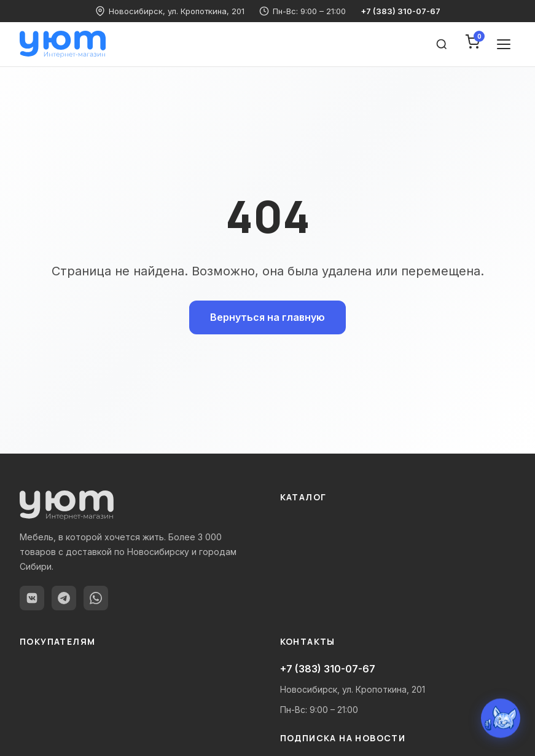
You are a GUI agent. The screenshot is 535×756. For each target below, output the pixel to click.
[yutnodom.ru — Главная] (63, 44)
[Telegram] (64, 598)
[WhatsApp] (96, 598)
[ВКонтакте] (32, 598)
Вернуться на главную (267, 317)
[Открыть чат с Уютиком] (501, 719)
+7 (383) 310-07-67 (400, 11)
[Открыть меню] (504, 44)
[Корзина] (472, 44)
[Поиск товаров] (442, 44)
